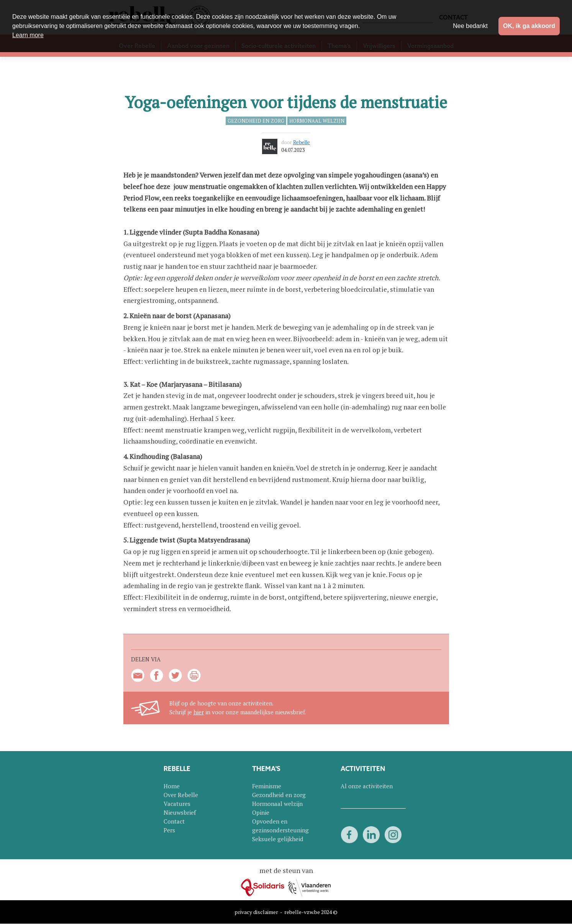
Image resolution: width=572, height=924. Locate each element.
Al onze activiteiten (367, 786)
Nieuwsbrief (180, 812)
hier (199, 712)
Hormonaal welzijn (317, 121)
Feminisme (267, 786)
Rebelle (302, 142)
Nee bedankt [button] (470, 26)
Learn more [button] (28, 35)
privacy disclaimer (256, 912)
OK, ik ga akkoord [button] (529, 26)
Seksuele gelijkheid (278, 839)
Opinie (261, 812)
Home (172, 786)
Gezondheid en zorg (256, 121)
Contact (174, 821)
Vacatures (177, 804)
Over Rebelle (181, 795)
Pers (169, 830)
